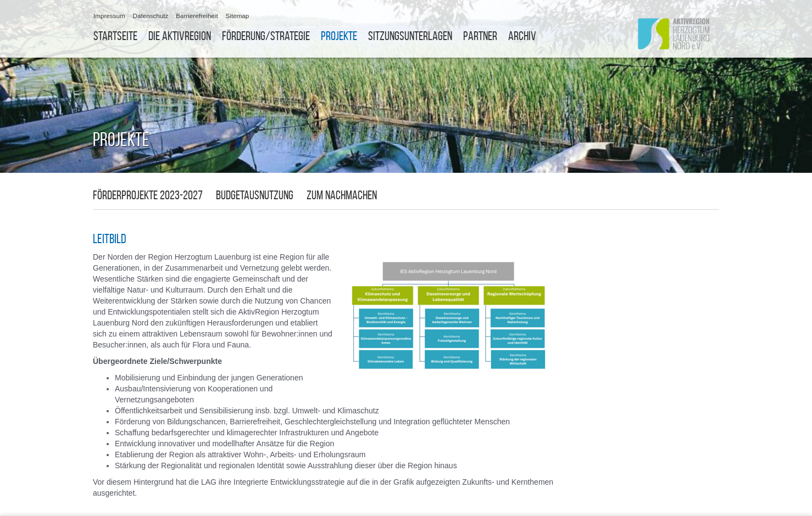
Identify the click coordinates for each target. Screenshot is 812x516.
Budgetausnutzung (255, 195)
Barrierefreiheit (197, 16)
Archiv (522, 36)
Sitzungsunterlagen (410, 36)
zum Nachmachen (342, 195)
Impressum (109, 16)
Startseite (115, 36)
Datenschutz (151, 16)
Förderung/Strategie (266, 36)
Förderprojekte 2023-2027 (148, 195)
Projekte (339, 36)
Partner (480, 36)
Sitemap (238, 16)
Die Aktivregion (180, 36)
